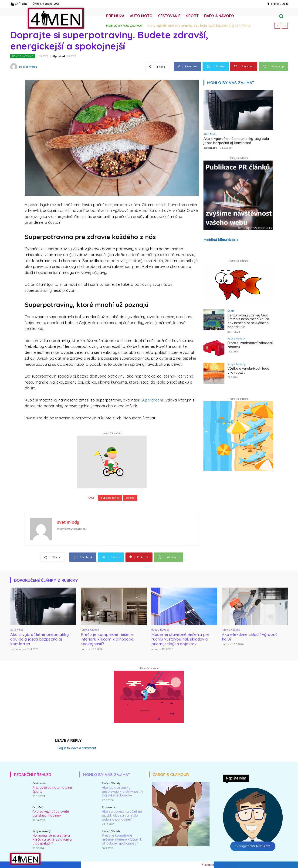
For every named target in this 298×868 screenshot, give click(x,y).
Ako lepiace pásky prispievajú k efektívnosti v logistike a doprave (123, 792)
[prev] (277, 26)
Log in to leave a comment (77, 748)
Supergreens (152, 400)
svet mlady (30, 67)
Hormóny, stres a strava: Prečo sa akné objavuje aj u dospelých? (52, 839)
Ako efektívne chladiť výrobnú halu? (250, 637)
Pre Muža (38, 807)
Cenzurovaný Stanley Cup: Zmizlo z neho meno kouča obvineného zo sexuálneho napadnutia (248, 321)
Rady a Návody (23, 56)
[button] (281, 16)
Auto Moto (210, 134)
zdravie (130, 498)
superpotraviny (110, 498)
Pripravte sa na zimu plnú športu (52, 790)
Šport (231, 311)
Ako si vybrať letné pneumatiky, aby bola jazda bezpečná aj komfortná (199, 26)
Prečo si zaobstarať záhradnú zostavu (250, 345)
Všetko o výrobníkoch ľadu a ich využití (248, 370)
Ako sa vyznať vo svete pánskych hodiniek (51, 814)
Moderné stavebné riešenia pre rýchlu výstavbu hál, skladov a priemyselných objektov (180, 639)
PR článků (207, 865)
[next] (285, 26)
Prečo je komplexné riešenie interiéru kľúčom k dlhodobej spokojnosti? (108, 639)
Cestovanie (39, 783)
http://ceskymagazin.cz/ (72, 529)
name (84, 649)
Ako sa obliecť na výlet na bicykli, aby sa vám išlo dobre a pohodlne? (122, 815)
